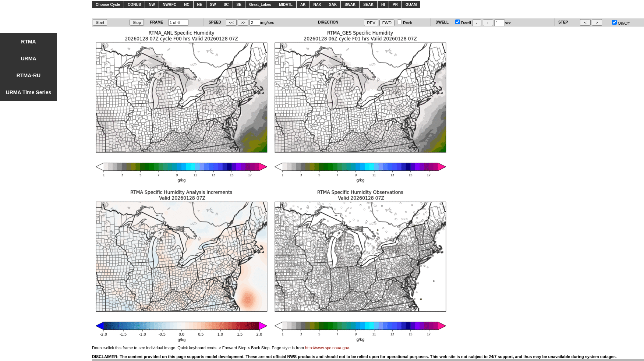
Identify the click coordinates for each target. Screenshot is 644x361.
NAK (317, 5)
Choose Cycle (108, 5)
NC (187, 5)
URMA (29, 59)
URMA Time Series (29, 92)
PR (395, 5)
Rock (405, 23)
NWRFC (169, 5)
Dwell (463, 23)
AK (303, 5)
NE (200, 5)
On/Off (621, 23)
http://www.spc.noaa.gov (327, 348)
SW (213, 5)
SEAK (368, 5)
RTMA (28, 42)
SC (226, 5)
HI (383, 5)
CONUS (134, 5)
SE (239, 5)
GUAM (411, 5)
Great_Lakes (260, 5)
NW (152, 5)
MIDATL (286, 5)
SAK (333, 5)
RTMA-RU (29, 75)
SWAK (350, 5)
